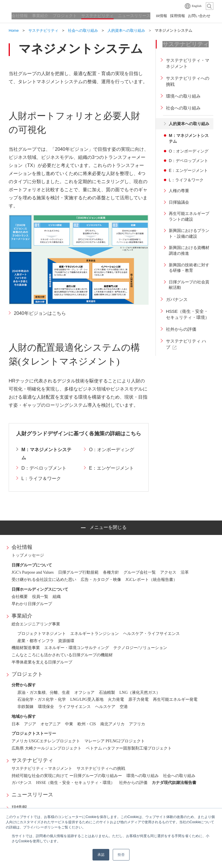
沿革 (185, 572)
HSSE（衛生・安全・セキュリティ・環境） (75, 783)
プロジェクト (27, 674)
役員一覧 (40, 597)
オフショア (84, 693)
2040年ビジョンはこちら (40, 313)
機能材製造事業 (26, 648)
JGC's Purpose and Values (33, 572)
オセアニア (51, 724)
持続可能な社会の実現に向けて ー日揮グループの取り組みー (67, 776)
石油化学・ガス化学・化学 (42, 699)
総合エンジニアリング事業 (36, 624)
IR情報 (19, 808)
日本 (16, 724)
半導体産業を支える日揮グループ (42, 662)
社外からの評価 (133, 783)
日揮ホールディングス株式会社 (38, 6)
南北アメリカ (112, 724)
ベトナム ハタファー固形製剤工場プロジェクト (129, 748)
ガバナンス (22, 783)
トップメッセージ (28, 555)
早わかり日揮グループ (32, 604)
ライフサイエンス (75, 707)
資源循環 (66, 641)
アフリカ (137, 724)
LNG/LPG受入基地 (87, 699)
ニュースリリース (32, 795)
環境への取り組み (143, 776)
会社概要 (20, 597)
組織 (57, 597)
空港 (124, 707)
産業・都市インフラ (36, 641)
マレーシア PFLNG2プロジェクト (115, 741)
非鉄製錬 (25, 707)
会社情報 (22, 547)
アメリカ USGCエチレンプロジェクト (46, 741)
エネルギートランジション (95, 634)
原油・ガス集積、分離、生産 (44, 693)
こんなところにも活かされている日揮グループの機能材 (62, 655)
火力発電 (116, 699)
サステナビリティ (32, 760)
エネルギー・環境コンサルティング (77, 648)
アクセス (168, 572)
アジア (30, 724)
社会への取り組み (179, 776)
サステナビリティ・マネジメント (42, 768)
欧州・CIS (87, 724)
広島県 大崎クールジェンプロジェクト (47, 748)
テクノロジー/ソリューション (140, 648)
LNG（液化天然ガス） (140, 693)
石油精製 (107, 693)
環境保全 (46, 707)
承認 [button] (101, 855)
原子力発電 (138, 699)
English (197, 6)
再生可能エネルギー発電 (175, 699)
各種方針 (111, 572)
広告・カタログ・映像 (101, 580)
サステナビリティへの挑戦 (101, 768)
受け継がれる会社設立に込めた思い (44, 580)
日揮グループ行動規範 (78, 572)
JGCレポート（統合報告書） (151, 580)
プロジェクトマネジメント (42, 634)
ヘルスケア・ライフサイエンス (151, 634)
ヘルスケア (105, 707)
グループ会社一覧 (140, 572)
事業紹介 (22, 616)
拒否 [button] (121, 855)
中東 (69, 724)
